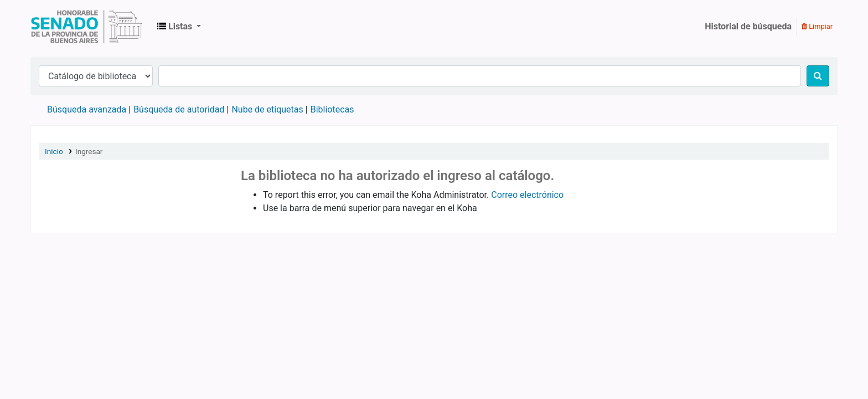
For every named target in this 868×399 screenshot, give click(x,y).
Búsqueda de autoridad (179, 109)
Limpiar (817, 26)
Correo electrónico (527, 195)
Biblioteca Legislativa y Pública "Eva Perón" (86, 27)
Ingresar (89, 151)
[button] (179, 27)
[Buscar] (818, 76)
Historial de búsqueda (748, 26)
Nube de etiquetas (267, 109)
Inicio (54, 151)
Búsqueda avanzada (87, 109)
